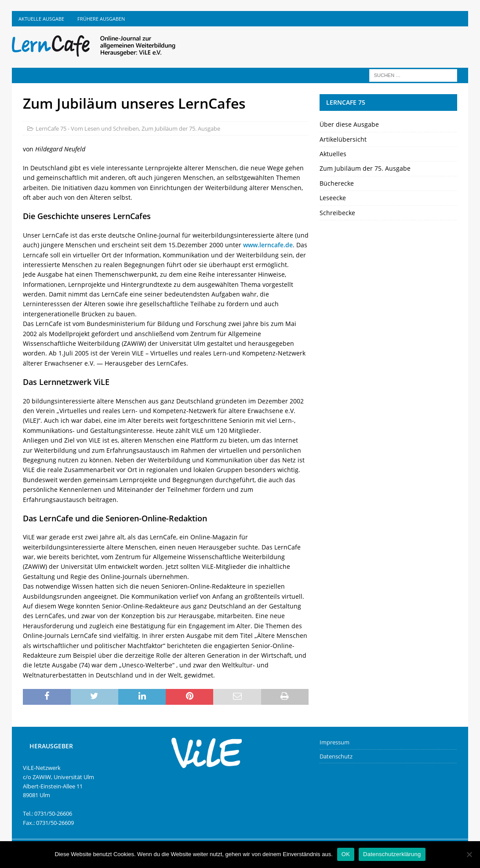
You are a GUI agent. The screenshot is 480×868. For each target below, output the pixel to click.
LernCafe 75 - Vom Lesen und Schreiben (87, 128)
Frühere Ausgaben (101, 19)
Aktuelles (333, 154)
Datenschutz (336, 756)
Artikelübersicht (343, 139)
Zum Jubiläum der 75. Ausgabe (181, 128)
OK (346, 854)
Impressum (335, 742)
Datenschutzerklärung (392, 854)
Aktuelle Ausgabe (41, 19)
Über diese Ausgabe (349, 124)
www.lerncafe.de (268, 245)
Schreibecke (337, 213)
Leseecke (333, 198)
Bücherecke (337, 183)
